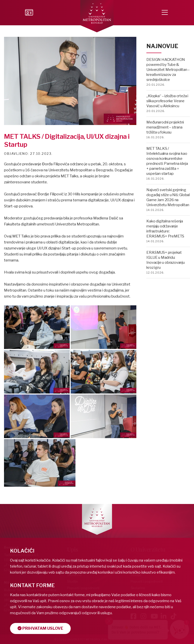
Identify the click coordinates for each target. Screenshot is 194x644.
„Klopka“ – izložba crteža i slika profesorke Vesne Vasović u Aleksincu (167, 101)
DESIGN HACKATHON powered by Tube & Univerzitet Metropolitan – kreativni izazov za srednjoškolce (168, 70)
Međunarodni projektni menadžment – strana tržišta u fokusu (165, 127)
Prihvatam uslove (40, 628)
